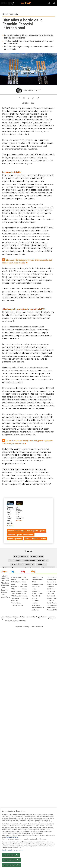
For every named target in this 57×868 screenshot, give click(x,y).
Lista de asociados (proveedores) (12, 850)
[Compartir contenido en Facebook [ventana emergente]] (19, 98)
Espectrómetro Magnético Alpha (17, 280)
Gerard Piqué (42, 560)
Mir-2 (20, 213)
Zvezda (47, 248)
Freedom (6, 213)
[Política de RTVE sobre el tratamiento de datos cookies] (16, 619)
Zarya (39, 373)
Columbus (23, 216)
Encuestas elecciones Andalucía (22, 560)
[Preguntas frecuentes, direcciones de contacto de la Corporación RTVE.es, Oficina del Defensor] (44, 617)
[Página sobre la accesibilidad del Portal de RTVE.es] (31, 617)
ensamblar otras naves (29, 461)
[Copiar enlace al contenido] (38, 98)
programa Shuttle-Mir (35, 178)
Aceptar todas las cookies (11, 855)
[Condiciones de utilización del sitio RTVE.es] (2, 618)
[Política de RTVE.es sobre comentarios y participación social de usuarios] (52, 618)
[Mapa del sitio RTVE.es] (38, 618)
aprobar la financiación (22, 359)
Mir (6, 158)
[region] (28, 838)
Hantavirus (41, 564)
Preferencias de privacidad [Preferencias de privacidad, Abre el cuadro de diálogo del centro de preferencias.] (11, 865)
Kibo (4, 216)
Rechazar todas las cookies (11, 860)
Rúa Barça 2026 (37, 556)
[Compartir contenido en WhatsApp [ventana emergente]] (33, 98)
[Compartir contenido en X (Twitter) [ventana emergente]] (24, 98)
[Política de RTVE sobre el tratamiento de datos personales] (8, 619)
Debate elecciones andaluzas (23, 564)
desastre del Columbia (24, 251)
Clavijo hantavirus (21, 556)
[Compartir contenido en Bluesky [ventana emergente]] (28, 98)
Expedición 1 (28, 123)
